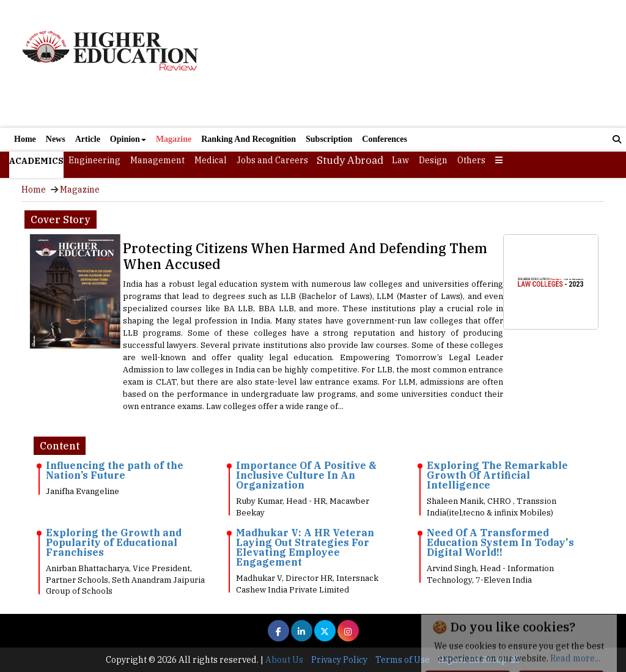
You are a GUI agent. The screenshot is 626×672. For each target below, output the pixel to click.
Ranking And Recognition (249, 139)
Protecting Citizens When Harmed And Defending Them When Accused (305, 256)
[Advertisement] (411, 65)
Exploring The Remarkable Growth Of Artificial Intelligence (497, 475)
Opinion (128, 139)
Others (471, 160)
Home (25, 139)
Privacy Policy (339, 660)
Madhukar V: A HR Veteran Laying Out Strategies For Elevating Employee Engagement (305, 547)
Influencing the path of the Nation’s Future (115, 470)
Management (157, 160)
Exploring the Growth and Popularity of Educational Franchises (114, 542)
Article (88, 139)
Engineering (94, 160)
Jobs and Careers (272, 160)
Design (433, 160)
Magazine (174, 139)
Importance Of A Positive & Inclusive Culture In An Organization (306, 475)
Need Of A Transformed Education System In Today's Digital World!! (500, 542)
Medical (211, 160)
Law (400, 160)
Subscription (329, 139)
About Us (284, 660)
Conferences (385, 139)
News (56, 139)
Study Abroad (350, 160)
